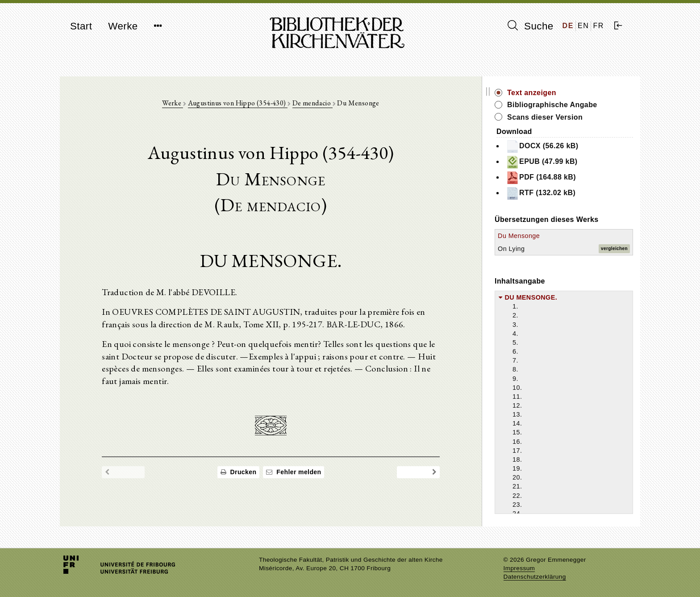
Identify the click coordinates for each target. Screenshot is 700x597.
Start (81, 26)
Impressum (519, 568)
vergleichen (614, 248)
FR (598, 26)
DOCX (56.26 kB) (555, 146)
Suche (530, 26)
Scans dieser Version (558, 117)
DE (568, 26)
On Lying (525, 249)
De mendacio (319, 103)
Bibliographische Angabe (566, 105)
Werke (123, 26)
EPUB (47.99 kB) (555, 162)
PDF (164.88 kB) (554, 178)
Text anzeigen (545, 93)
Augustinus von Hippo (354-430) (244, 103)
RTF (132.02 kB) (554, 193)
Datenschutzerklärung (535, 577)
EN (583, 26)
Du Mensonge (532, 236)
